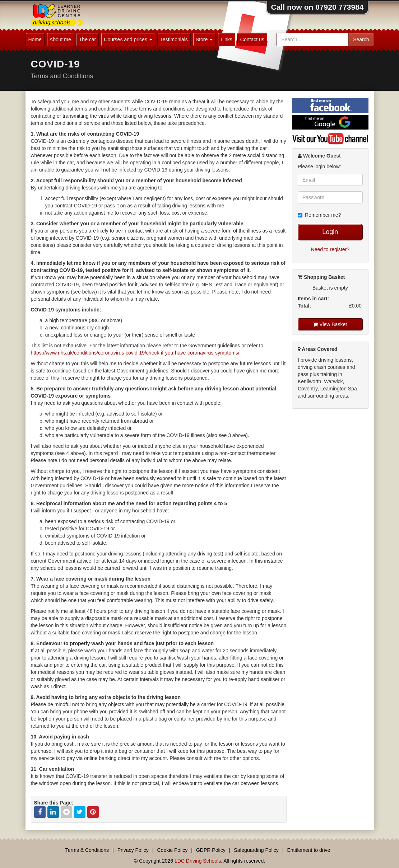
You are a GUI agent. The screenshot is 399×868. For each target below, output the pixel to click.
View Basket (330, 324)
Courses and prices (128, 39)
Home (35, 39)
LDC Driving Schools (198, 861)
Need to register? (330, 249)
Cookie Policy (173, 850)
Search (361, 39)
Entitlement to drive (308, 850)
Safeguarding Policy (256, 850)
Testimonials (174, 39)
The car (87, 39)
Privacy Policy (133, 850)
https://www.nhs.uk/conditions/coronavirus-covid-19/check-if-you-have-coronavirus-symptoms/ (135, 353)
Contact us (252, 39)
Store (204, 39)
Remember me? (319, 215)
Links (226, 39)
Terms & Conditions (87, 850)
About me (60, 39)
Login (330, 232)
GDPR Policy (211, 850)
